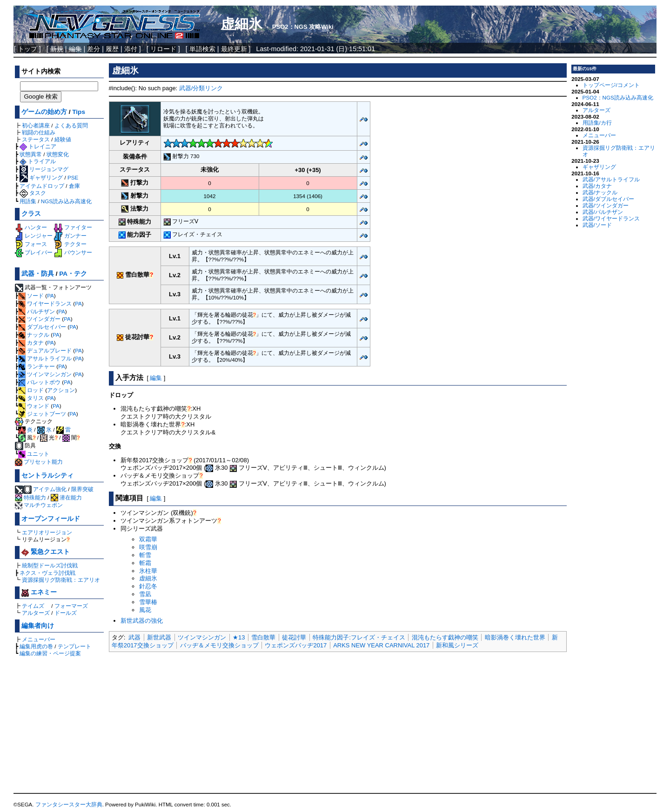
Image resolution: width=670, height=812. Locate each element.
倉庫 (74, 186)
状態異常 (31, 154)
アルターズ (36, 613)
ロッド (31, 390)
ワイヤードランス (45, 303)
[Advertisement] (338, 723)
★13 (239, 637)
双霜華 (148, 539)
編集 (156, 378)
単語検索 (202, 49)
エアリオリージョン (47, 532)
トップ (27, 49)
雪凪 (145, 594)
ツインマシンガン (45, 374)
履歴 (112, 49)
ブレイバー (34, 252)
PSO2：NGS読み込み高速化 (618, 97)
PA (50, 296)
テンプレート (74, 646)
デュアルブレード (45, 350)
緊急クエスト (46, 552)
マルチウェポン (39, 505)
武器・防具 (38, 274)
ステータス (36, 139)
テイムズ (33, 606)
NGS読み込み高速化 (66, 201)
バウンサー (73, 252)
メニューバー (39, 639)
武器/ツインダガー (606, 205)
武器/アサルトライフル (611, 179)
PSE (73, 177)
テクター (70, 244)
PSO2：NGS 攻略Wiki (303, 27)
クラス (31, 214)
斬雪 (145, 555)
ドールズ (66, 613)
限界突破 (82, 489)
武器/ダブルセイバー (608, 199)
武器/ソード (597, 225)
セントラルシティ (47, 476)
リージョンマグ (44, 169)
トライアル (38, 161)
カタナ (31, 343)
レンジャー (34, 236)
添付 (131, 49)
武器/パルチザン (603, 212)
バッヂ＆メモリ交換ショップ (219, 645)
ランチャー (37, 366)
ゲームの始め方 (44, 112)
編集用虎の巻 (36, 646)
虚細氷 (241, 24)
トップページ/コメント (611, 85)
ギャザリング (41, 177)
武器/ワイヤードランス (611, 218)
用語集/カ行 (597, 123)
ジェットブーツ (42, 414)
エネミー (39, 592)
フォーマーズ (71, 606)
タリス (31, 398)
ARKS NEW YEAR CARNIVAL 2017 (381, 645)
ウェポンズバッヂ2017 (296, 645)
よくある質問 (71, 125)
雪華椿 (148, 602)
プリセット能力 (39, 462)
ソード (31, 296)
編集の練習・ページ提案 (50, 653)
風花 (145, 610)
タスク (33, 193)
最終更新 (234, 49)
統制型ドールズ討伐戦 (50, 565)
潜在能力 (66, 497)
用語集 (28, 201)
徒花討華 (294, 637)
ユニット (34, 454)
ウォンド (34, 406)
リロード (163, 49)
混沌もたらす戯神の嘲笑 (445, 637)
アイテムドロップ (42, 186)
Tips (79, 112)
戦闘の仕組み (39, 132)
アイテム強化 (50, 489)
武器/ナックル (600, 192)
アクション (61, 390)
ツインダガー (39, 319)
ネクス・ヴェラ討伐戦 (47, 573)
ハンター (31, 227)
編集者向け (38, 626)
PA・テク (73, 274)
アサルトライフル (45, 358)
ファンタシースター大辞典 (69, 805)
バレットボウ (39, 382)
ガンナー (70, 236)
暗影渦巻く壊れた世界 (515, 637)
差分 (94, 49)
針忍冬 (148, 586)
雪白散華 (263, 637)
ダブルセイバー (42, 327)
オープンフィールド (51, 519)
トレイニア (38, 146)
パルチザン (37, 311)
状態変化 (58, 154)
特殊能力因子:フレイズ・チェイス (359, 637)
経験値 (63, 139)
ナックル (34, 335)
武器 (134, 637)
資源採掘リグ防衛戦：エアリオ (61, 580)
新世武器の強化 (142, 621)
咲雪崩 (148, 547)
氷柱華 (148, 571)
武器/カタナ (597, 186)
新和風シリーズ (457, 645)
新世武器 (159, 637)
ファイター (73, 227)
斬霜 (145, 563)
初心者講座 (36, 125)
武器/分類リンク (201, 88)
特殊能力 (30, 497)
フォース (31, 244)
